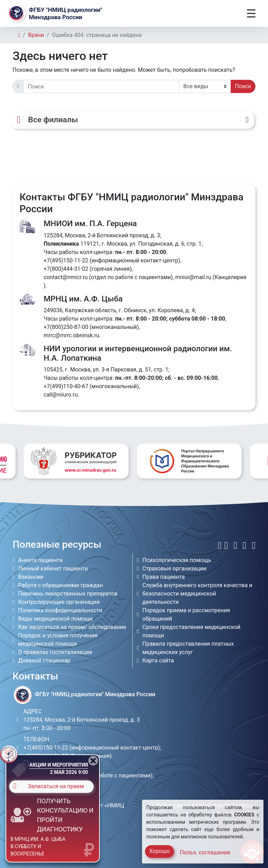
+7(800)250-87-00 (66, 327)
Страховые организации (174, 569)
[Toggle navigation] (251, 13)
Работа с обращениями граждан (61, 585)
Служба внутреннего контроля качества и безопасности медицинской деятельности (197, 594)
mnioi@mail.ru (193, 277)
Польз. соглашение (205, 852)
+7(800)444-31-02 (66, 269)
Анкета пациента (40, 560)
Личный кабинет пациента (53, 569)
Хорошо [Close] (159, 851)
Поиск (243, 86)
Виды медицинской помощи (55, 619)
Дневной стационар (44, 660)
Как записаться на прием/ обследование (72, 627)
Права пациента (164, 577)
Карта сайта (158, 660)
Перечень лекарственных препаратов (68, 594)
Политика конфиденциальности (60, 610)
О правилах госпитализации (55, 652)
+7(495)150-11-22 (66, 260)
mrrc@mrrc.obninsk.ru (71, 335)
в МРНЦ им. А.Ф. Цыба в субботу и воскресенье (38, 846)
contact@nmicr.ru (66, 277)
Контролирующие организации (59, 602)
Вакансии (31, 577)
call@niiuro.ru (61, 395)
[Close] (93, 761)
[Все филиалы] (133, 120)
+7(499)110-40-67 (66, 386)
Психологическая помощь (177, 560)
